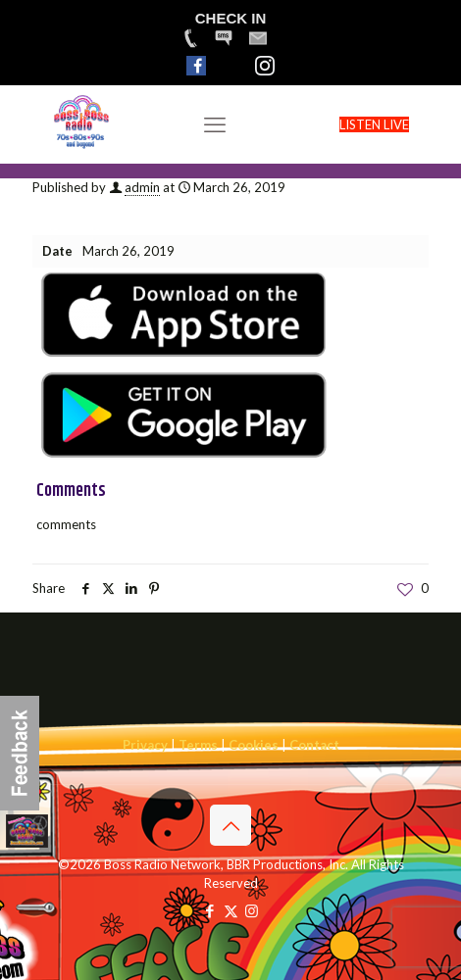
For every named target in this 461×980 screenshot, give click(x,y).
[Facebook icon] (210, 910)
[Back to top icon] (230, 825)
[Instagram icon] (252, 910)
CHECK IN (231, 18)
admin (142, 187)
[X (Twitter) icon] (231, 910)
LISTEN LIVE (374, 124)
